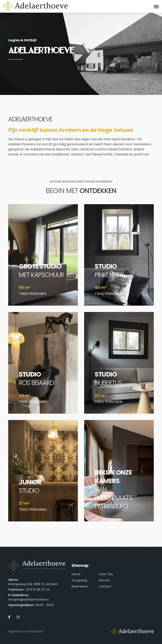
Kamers (105, 580)
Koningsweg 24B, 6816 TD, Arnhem (33, 584)
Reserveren (80, 586)
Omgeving (79, 580)
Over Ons (106, 574)
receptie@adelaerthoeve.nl (28, 599)
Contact (105, 586)
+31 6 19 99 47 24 (37, 590)
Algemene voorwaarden (26, 631)
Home (76, 574)
